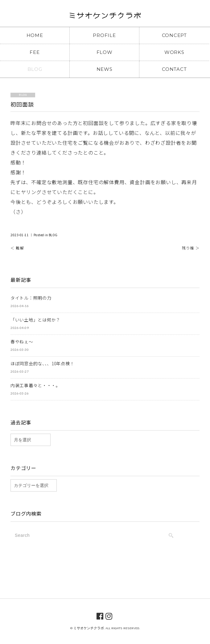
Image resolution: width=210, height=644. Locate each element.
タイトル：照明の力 (31, 298)
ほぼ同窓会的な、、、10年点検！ (42, 363)
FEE (35, 52)
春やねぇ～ (22, 342)
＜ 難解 (17, 248)
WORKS (174, 52)
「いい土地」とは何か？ (35, 320)
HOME (35, 35)
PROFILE (104, 35)
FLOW (105, 52)
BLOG (35, 69)
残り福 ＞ (191, 248)
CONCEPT (174, 35)
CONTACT (174, 69)
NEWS (105, 69)
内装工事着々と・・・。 (35, 385)
